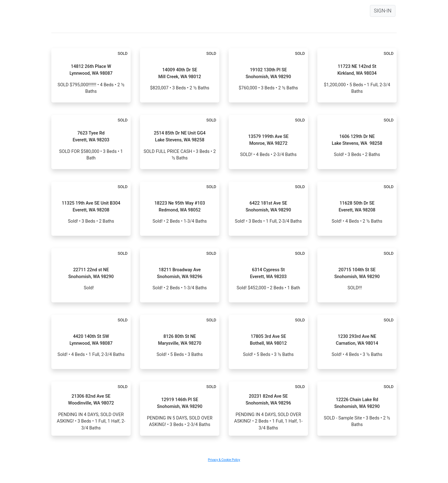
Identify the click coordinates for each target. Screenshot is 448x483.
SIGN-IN (383, 11)
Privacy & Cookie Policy (224, 460)
